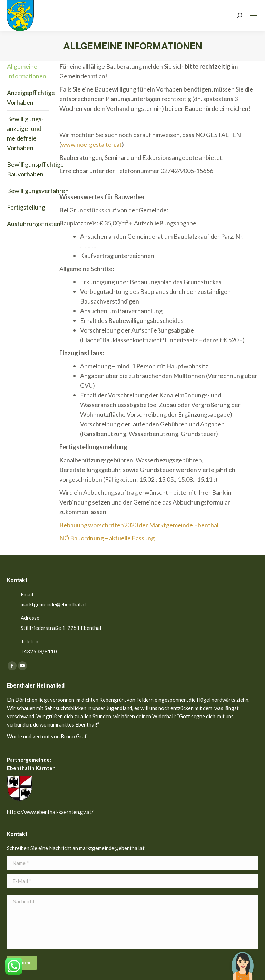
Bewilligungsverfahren (38, 191)
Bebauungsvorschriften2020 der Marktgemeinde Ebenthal (139, 525)
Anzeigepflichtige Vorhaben (31, 97)
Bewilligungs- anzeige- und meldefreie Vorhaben (25, 133)
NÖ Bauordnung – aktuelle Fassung (107, 538)
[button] (243, 961)
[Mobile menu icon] (254, 16)
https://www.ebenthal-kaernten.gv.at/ (50, 812)
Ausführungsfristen (34, 224)
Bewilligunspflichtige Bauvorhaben (35, 169)
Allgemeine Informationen (27, 71)
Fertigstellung (26, 207)
